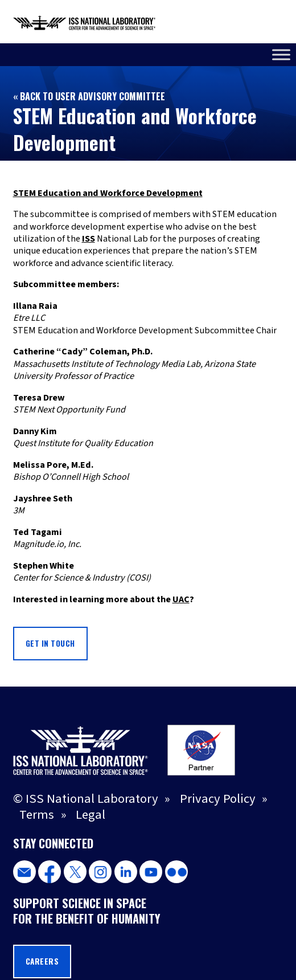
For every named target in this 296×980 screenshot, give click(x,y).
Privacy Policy (218, 799)
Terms (37, 815)
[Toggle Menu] (281, 54)
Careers (42, 961)
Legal (91, 815)
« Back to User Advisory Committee (89, 96)
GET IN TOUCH (50, 643)
